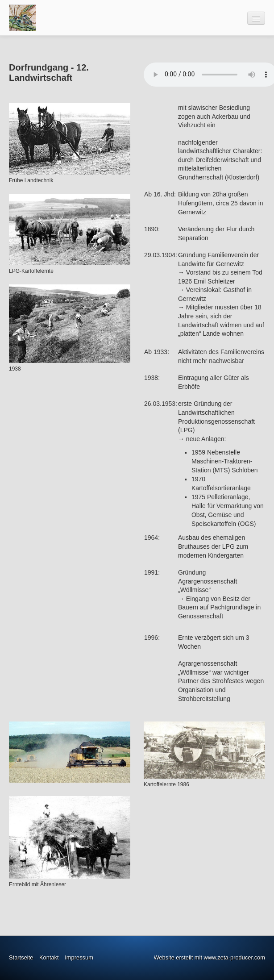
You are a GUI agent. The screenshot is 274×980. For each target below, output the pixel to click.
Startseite (21, 957)
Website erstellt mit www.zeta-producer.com (210, 957)
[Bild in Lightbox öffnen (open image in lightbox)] (70, 139)
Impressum (79, 957)
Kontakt (49, 957)
